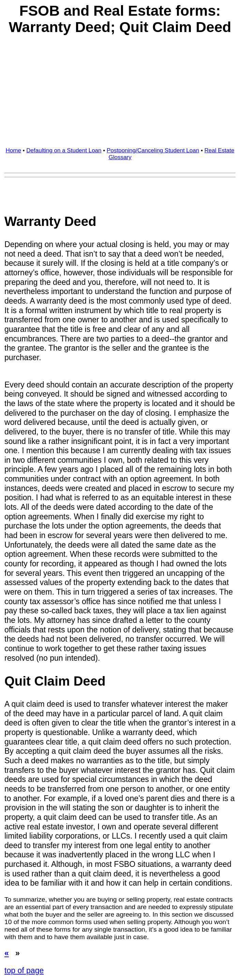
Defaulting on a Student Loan (64, 150)
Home (13, 150)
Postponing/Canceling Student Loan (153, 150)
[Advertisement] (120, 93)
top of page (24, 970)
